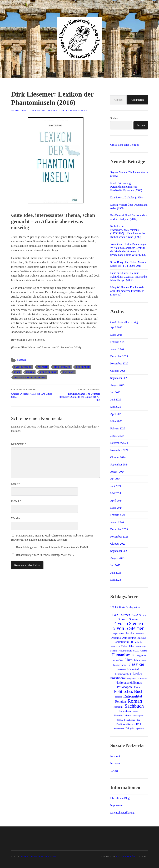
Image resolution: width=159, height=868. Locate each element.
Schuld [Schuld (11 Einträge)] (135, 711)
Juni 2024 (116, 486)
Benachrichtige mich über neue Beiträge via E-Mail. (45, 555)
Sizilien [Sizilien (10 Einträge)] (120, 720)
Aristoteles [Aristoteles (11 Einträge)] (140, 634)
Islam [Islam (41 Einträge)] (129, 660)
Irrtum (30, 372)
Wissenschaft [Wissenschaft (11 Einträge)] (119, 729)
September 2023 (119, 551)
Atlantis (43, 367)
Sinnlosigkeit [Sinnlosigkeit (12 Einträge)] (138, 716)
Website (16, 518)
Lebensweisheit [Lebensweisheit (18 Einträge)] (123, 674)
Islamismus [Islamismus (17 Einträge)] (140, 660)
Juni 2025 (116, 400)
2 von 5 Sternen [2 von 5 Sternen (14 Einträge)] (139, 615)
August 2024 (117, 472)
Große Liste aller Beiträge (125, 145)
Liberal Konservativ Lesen (38, 856)
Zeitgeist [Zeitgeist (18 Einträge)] (130, 728)
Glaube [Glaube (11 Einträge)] (136, 651)
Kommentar (19, 444)
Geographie (83, 367)
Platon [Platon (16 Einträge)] (137, 687)
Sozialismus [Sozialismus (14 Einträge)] (130, 720)
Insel (17, 372)
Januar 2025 (117, 436)
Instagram (116, 763)
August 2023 (117, 558)
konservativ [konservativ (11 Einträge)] (121, 669)
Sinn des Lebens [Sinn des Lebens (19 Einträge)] (122, 715)
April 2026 (116, 327)
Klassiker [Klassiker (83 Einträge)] (136, 664)
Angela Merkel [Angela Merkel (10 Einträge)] (119, 634)
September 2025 (119, 378)
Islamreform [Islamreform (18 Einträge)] (119, 665)
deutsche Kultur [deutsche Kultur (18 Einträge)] (119, 646)
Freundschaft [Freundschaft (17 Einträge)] (125, 651)
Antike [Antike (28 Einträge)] (130, 633)
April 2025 (116, 414)
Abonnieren (137, 100)
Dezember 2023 (119, 529)
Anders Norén (126, 856)
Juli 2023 (115, 565)
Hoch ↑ (143, 856)
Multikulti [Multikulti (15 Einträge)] (142, 678)
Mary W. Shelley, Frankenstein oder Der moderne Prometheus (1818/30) (127, 291)
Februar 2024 (118, 515)
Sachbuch (22, 360)
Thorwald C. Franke (44, 111)
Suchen (114, 118)
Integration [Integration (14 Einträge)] (141, 656)
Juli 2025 (115, 392)
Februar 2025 (118, 428)
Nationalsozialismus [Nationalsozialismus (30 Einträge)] (129, 683)
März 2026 (116, 335)
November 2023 (119, 537)
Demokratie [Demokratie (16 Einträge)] (137, 642)
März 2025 (116, 421)
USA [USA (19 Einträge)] (139, 724)
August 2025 (117, 385)
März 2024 (116, 508)
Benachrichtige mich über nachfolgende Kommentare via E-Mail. (52, 547)
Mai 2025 (116, 407)
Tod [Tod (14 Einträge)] (138, 720)
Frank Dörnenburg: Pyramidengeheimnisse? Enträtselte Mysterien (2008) (126, 187)
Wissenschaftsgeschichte (30, 377)
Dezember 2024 (119, 443)
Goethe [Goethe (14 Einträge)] (144, 651)
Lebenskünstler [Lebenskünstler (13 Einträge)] (134, 669)
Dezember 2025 (119, 356)
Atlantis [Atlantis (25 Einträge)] (116, 638)
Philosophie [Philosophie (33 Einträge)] (125, 687)
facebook (115, 756)
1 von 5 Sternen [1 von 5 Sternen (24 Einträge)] (121, 615)
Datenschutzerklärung (122, 813)
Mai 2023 (116, 580)
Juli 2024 (115, 479)
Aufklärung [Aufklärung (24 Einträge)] (129, 638)
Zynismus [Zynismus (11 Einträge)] (140, 729)
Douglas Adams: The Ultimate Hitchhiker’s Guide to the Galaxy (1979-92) (78, 395)
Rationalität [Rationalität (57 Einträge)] (133, 696)
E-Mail (16, 501)
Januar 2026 (117, 349)
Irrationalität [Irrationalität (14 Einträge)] (117, 660)
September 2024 (119, 465)
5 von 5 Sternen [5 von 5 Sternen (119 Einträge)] (129, 628)
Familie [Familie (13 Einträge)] (114, 651)
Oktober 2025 (118, 371)
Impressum (116, 805)
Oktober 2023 (118, 544)
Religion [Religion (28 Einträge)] (121, 702)
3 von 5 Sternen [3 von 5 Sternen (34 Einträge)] (129, 619)
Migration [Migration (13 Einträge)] (132, 679)
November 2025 (119, 363)
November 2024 (119, 450)
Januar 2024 (117, 522)
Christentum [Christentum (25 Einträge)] (122, 642)
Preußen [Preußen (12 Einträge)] (118, 697)
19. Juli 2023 (19, 111)
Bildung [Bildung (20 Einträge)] (142, 638)
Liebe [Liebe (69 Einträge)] (137, 673)
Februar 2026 (118, 342)
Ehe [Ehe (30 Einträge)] (132, 646)
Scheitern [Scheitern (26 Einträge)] (125, 711)
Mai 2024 (116, 493)
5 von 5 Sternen (23, 367)
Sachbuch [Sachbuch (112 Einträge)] (134, 706)
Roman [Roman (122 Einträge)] (135, 701)
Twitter (114, 771)
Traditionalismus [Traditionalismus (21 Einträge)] (125, 724)
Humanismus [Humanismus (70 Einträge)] (123, 655)
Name (16, 484)
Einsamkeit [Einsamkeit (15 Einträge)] (141, 646)
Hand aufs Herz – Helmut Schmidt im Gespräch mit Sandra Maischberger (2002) (128, 277)
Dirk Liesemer (62, 367)
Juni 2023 (116, 573)
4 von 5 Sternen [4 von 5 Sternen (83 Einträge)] (129, 624)
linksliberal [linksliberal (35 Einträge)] (118, 678)
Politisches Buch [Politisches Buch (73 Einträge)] (129, 691)
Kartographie (49, 372)
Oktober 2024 (118, 457)
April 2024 (116, 501)
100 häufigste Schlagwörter (125, 607)
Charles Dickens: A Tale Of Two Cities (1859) (33, 393)
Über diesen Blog (120, 798)
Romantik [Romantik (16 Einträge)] (118, 707)
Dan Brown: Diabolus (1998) (126, 197)
